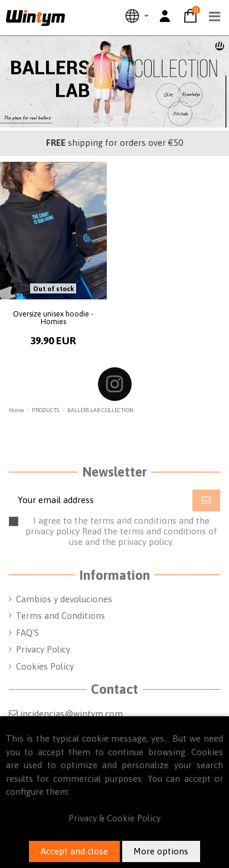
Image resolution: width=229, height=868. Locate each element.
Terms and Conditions (60, 616)
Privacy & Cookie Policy (114, 818)
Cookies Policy (45, 666)
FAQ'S (27, 633)
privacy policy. (146, 542)
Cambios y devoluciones (64, 599)
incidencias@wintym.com (71, 714)
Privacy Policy (43, 649)
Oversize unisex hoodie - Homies (53, 318)
